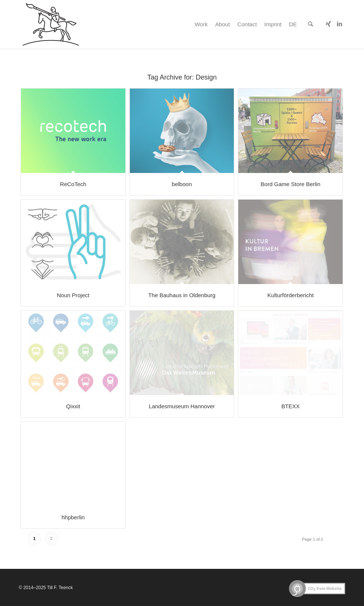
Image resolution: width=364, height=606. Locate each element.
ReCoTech (73, 184)
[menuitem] (201, 24)
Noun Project (73, 295)
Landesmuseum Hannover (182, 406)
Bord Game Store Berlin (291, 184)
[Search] (311, 24)
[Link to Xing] (328, 24)
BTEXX (291, 406)
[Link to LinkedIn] (340, 24)
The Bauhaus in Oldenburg (182, 295)
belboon (182, 184)
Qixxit (73, 406)
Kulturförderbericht (291, 295)
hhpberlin (73, 517)
